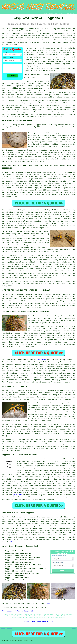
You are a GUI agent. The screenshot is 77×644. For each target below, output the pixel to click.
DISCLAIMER (71, 13)
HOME (46, 13)
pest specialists (34, 461)
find (8, 517)
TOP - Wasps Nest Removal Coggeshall (18, 611)
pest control (7, 493)
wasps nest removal (22, 378)
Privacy (74, 628)
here (12, 542)
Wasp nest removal (10, 360)
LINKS (51, 13)
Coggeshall (41, 360)
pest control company (31, 86)
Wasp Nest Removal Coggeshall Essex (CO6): (21, 29)
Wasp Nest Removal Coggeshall (21, 546)
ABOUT (57, 13)
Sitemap (3, 628)
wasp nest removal (64, 539)
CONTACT (63, 13)
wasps (51, 440)
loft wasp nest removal (45, 470)
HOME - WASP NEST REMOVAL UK (38, 621)
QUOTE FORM (17, 495)
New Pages (10, 628)
